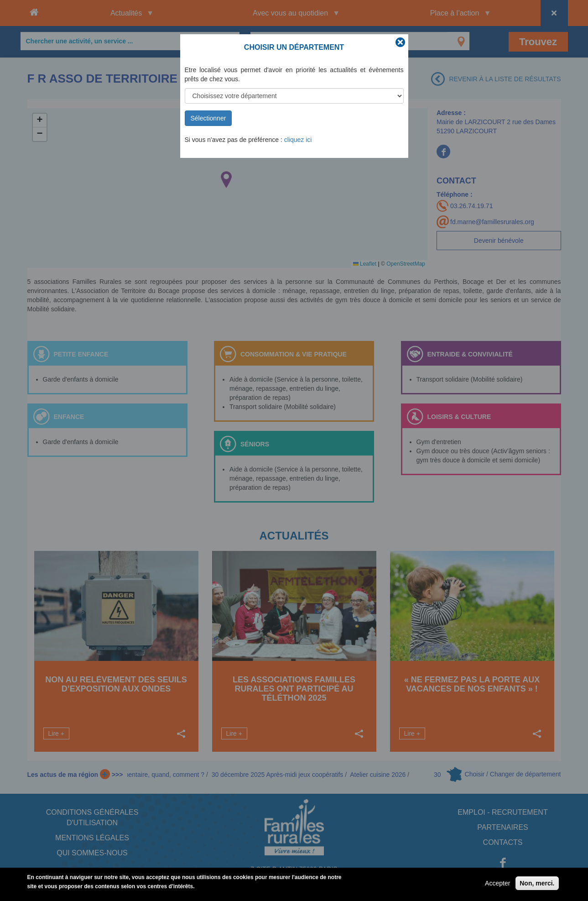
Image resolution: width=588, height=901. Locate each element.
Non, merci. (537, 883)
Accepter (497, 883)
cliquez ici (298, 140)
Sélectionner (208, 118)
